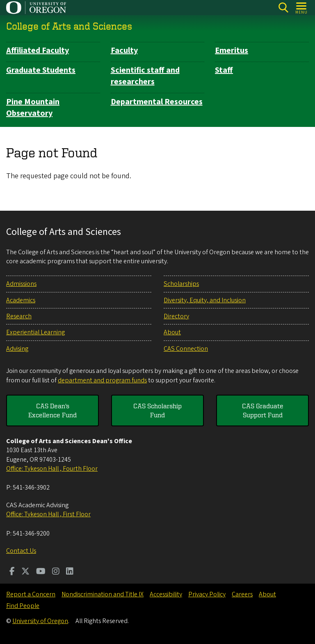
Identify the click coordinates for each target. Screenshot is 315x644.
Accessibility (166, 594)
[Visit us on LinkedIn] (70, 572)
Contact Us (21, 551)
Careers (242, 594)
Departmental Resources (157, 102)
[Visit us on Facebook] (12, 572)
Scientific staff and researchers (145, 76)
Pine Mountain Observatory (33, 108)
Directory (176, 316)
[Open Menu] (302, 8)
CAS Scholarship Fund (157, 410)
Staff (224, 70)
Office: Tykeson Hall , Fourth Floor (52, 469)
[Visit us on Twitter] (25, 572)
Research (19, 316)
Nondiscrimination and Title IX (103, 594)
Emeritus (232, 51)
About (172, 332)
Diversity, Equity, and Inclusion (205, 300)
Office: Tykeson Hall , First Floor (48, 514)
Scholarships (181, 284)
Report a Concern (31, 594)
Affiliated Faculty (38, 51)
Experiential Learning (35, 332)
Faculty (124, 51)
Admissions (21, 284)
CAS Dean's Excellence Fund (52, 410)
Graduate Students (41, 70)
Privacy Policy (207, 594)
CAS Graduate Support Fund (263, 410)
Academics (21, 300)
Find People (23, 606)
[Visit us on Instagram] (56, 572)
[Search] (283, 8)
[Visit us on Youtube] (41, 572)
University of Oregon (40, 621)
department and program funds (102, 380)
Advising (17, 349)
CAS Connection (186, 349)
